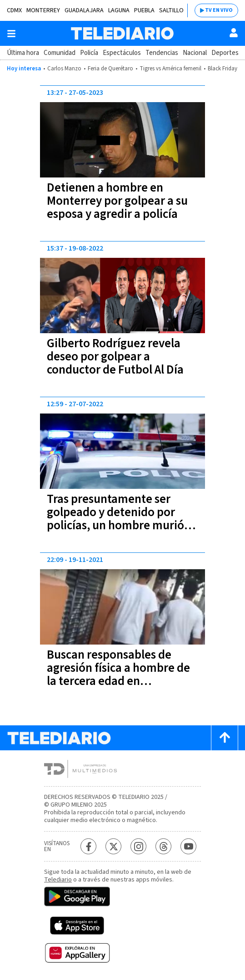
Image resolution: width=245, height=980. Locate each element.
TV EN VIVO (219, 10)
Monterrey (43, 10)
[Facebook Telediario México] (88, 846)
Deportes (225, 53)
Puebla (144, 10)
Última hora (23, 53)
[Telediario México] (122, 33)
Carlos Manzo (64, 69)
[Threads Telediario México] (163, 846)
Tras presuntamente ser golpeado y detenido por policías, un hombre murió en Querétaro (115, 519)
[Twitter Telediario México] (113, 846)
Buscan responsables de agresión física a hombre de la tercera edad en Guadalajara (118, 675)
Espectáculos (122, 53)
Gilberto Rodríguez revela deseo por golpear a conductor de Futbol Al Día (115, 357)
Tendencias (162, 53)
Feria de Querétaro (110, 69)
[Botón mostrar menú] (11, 34)
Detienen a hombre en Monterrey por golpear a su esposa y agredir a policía (117, 201)
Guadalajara (84, 10)
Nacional (195, 53)
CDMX (14, 10)
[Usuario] (234, 33)
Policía (89, 53)
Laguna (119, 10)
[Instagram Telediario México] (138, 846)
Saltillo (171, 10)
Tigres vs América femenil (170, 69)
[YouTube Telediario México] (188, 846)
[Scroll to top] (225, 738)
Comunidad (60, 53)
